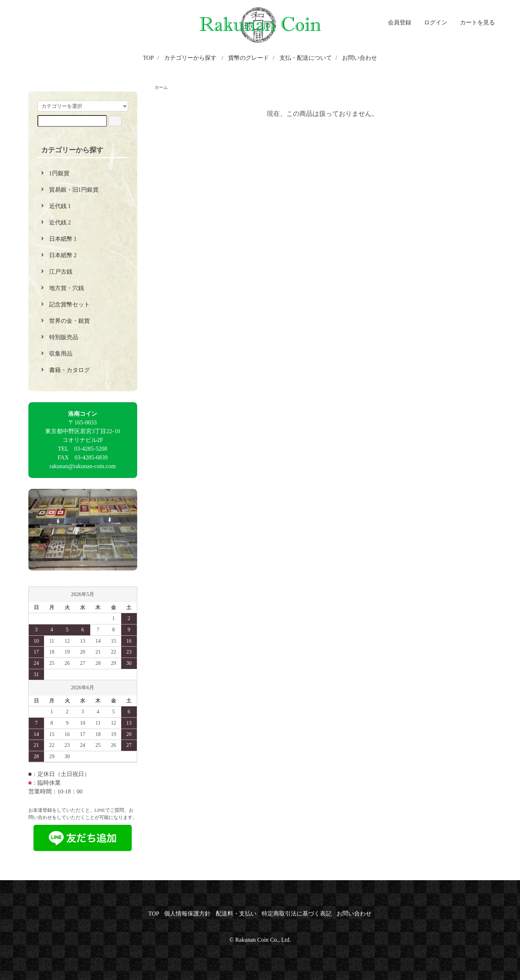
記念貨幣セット (70, 304)
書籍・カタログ (70, 370)
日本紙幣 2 (63, 255)
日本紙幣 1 (63, 239)
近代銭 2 (60, 222)
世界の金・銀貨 (70, 321)
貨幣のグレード (249, 58)
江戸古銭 (61, 272)
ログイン (432, 22)
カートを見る (474, 22)
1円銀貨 (59, 173)
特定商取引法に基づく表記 (297, 914)
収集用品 (61, 354)
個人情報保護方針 (187, 914)
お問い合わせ (360, 58)
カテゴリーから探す (190, 58)
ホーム (161, 87)
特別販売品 (64, 337)
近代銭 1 (60, 206)
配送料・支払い (236, 914)
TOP (148, 58)
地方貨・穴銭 (67, 288)
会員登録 (396, 22)
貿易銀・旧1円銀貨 (74, 190)
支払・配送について (306, 58)
